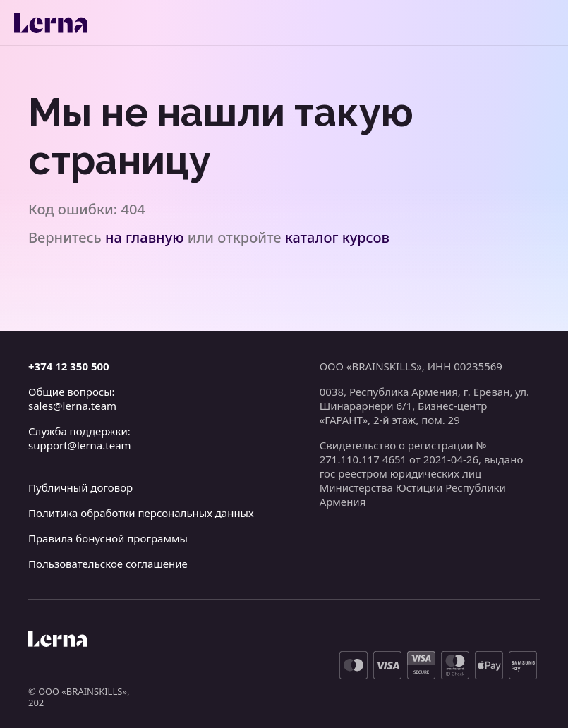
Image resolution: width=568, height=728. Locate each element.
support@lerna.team (80, 445)
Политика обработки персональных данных (141, 513)
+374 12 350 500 (69, 366)
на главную (145, 237)
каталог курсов (337, 237)
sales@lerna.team (72, 406)
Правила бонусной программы (108, 538)
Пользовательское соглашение (108, 564)
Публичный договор (80, 487)
